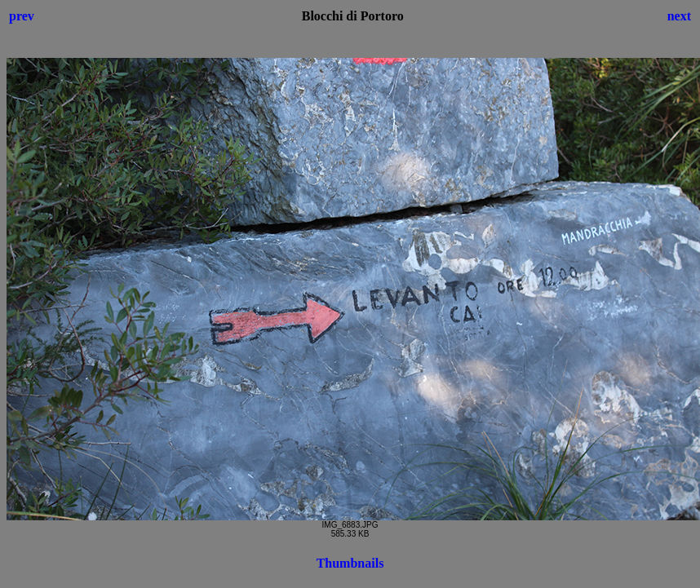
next (679, 16)
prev (22, 16)
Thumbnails (350, 563)
